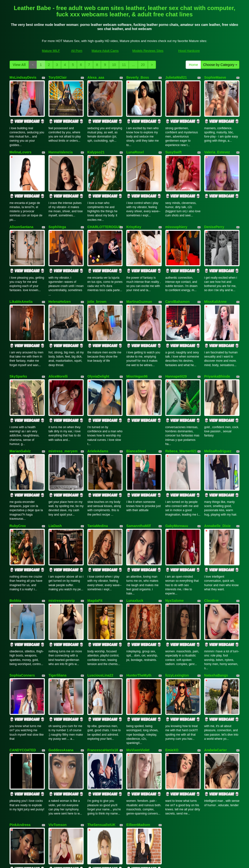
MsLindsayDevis (23, 77)
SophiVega (57, 208)
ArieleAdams (98, 403)
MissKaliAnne (215, 273)
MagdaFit (95, 533)
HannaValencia (61, 143)
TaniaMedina (98, 468)
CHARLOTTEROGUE (104, 208)
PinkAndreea (20, 729)
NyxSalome (175, 533)
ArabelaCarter (216, 663)
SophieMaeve (215, 77)
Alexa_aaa (96, 77)
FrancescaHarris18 (103, 663)
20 (143, 65)
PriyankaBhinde (217, 338)
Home (193, 65)
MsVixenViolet (138, 663)
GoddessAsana (61, 663)
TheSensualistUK (101, 729)
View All (19, 65)
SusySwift (174, 143)
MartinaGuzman (139, 273)
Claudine (211, 533)
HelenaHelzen (60, 273)
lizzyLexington (177, 598)
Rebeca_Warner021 (181, 403)
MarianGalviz (20, 403)
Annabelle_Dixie (217, 468)
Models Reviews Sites (148, 51)
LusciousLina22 (100, 598)
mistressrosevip (62, 533)
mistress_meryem (63, 403)
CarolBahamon (178, 273)
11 (124, 65)
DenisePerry (214, 208)
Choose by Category (220, 65)
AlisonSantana (21, 208)
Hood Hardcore (189, 51)
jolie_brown (97, 273)
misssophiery (176, 208)
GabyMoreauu (177, 468)
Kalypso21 (96, 143)
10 (114, 65)
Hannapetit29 (176, 338)
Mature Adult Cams (105, 51)
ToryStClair (57, 77)
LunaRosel (135, 143)
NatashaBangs (216, 598)
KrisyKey (134, 208)
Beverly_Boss (138, 77)
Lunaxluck (135, 533)
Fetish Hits (165, 861)
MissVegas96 (137, 338)
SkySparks (18, 338)
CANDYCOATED (23, 663)
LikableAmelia (21, 273)
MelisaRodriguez (218, 403)
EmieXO (172, 663)
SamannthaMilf (138, 468)
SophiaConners (22, 598)
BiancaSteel (136, 403)
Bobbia (15, 533)
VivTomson (57, 729)
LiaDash (55, 468)
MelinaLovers (20, 143)
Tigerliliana (57, 598)
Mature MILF (51, 51)
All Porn (77, 51)
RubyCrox (18, 468)
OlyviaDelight (98, 338)
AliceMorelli (58, 338)
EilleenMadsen (138, 729)
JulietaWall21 (176, 77)
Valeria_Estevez (217, 143)
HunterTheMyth (139, 598)
